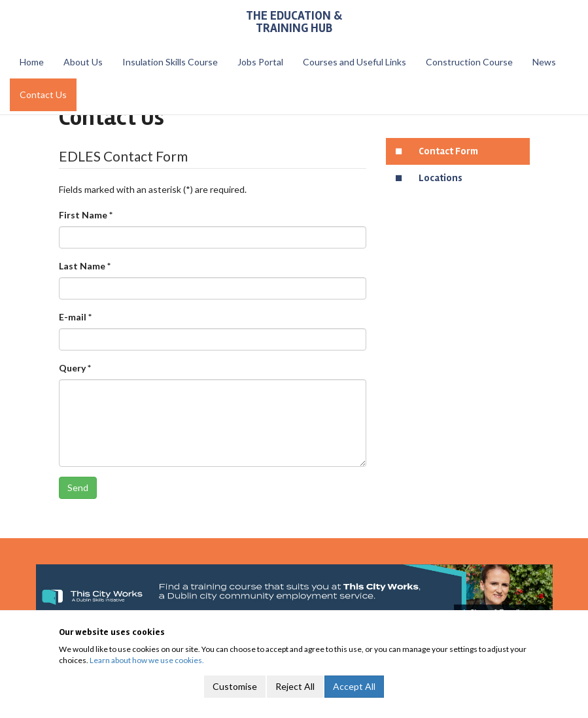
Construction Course (469, 62)
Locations (441, 178)
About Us (83, 62)
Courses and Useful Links (355, 62)
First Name (86, 215)
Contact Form (448, 151)
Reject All (295, 686)
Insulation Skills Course (170, 62)
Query (75, 368)
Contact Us (43, 94)
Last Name (85, 266)
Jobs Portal (260, 62)
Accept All (354, 686)
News (544, 62)
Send (78, 487)
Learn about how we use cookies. (147, 660)
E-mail (75, 317)
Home (32, 62)
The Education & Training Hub (294, 22)
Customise (235, 686)
